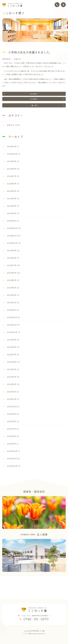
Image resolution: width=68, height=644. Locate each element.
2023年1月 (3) (13, 310)
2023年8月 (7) (13, 258)
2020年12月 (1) (13, 451)
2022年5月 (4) (13, 369)
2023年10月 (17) (14, 243)
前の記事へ (34, 94)
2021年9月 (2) (13, 414)
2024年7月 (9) (13, 176)
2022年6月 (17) (13, 362)
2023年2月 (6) (13, 302)
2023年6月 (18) (14, 273)
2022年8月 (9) (13, 347)
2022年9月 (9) (13, 340)
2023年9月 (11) (13, 250)
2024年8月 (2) (13, 169)
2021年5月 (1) (13, 444)
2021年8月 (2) (13, 421)
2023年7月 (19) (13, 265)
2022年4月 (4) (13, 377)
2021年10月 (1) (13, 406)
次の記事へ (34, 99)
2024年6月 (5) (13, 184)
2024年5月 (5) (13, 191)
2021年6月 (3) (13, 436)
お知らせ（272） (14, 125)
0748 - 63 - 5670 (36, 619)
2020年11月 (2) (13, 458)
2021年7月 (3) (13, 429)
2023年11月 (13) (14, 236)
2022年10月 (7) (13, 332)
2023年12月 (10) (14, 228)
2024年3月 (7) (13, 206)
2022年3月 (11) (13, 384)
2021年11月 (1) (13, 399)
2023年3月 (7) (13, 295)
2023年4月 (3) (13, 288)
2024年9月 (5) (13, 161)
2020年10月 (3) (14, 466)
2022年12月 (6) (13, 317)
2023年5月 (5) (13, 280)
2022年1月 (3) (13, 392)
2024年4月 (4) (13, 198)
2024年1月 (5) (13, 221)
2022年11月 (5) (13, 325)
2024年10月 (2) (14, 154)
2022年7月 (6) (13, 354)
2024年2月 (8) (13, 213)
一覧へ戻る (34, 105)
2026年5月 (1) (13, 146)
